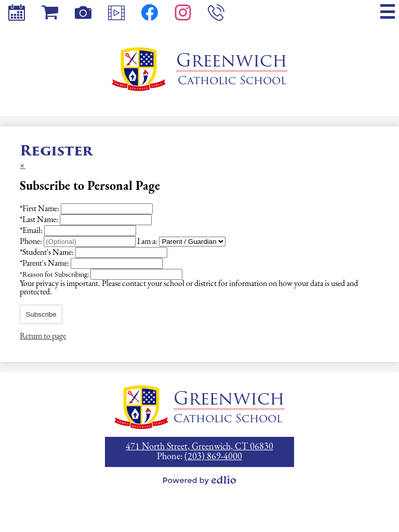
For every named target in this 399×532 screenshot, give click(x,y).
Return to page (43, 336)
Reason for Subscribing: (55, 275)
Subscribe (41, 314)
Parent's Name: (45, 264)
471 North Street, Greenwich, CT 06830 (199, 447)
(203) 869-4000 (213, 457)
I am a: (147, 242)
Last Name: (40, 220)
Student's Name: (48, 253)
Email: (32, 231)
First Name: (40, 209)
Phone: (32, 242)
